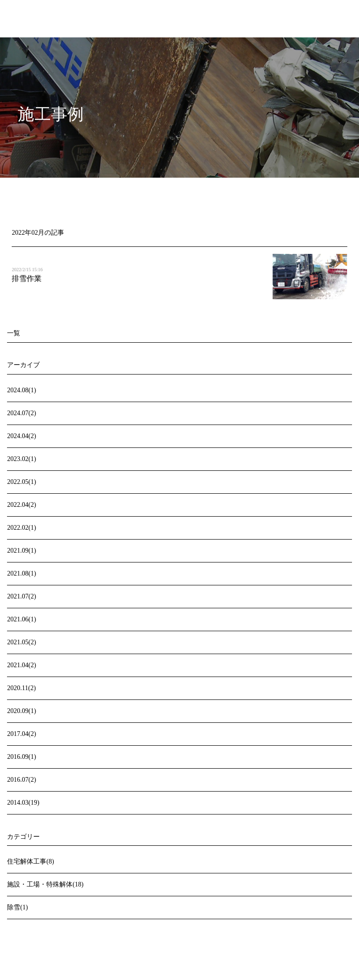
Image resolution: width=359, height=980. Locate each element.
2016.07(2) (22, 780)
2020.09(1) (22, 711)
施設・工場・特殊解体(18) (45, 884)
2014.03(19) (23, 803)
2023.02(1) (22, 459)
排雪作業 (27, 278)
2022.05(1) (22, 482)
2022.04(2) (22, 505)
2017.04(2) (22, 734)
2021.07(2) (22, 596)
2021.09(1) (22, 551)
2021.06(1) (22, 619)
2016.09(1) (22, 757)
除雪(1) (17, 907)
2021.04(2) (22, 665)
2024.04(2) (22, 436)
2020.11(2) (21, 688)
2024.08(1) (22, 390)
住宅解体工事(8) (30, 861)
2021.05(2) (22, 642)
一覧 (14, 333)
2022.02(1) (22, 528)
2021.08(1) (22, 573)
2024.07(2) (22, 413)
